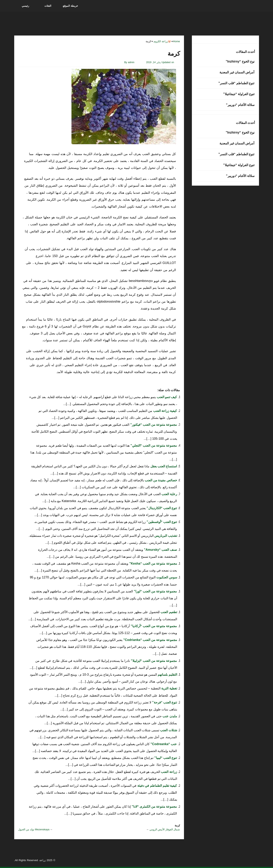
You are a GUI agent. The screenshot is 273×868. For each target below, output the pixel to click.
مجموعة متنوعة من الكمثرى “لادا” (154, 807)
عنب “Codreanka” (163, 744)
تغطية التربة (169, 688)
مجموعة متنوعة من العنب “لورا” (155, 591)
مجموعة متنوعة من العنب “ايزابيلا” (153, 661)
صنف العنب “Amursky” (160, 550)
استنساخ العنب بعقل (163, 466)
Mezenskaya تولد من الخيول (34, 829)
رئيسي (25, 6)
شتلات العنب (168, 730)
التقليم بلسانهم (167, 675)
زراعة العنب (169, 772)
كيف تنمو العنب (166, 397)
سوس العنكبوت (166, 577)
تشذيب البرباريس (165, 536)
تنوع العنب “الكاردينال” (161, 508)
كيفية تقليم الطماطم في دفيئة (157, 786)
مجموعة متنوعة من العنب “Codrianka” (150, 640)
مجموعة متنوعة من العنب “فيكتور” (153, 425)
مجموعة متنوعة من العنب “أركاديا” (153, 626)
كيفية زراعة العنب (165, 411)
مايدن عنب (169, 716)
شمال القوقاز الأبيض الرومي (165, 829)
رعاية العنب (169, 494)
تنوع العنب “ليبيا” (165, 758)
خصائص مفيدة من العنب (160, 480)
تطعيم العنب (168, 612)
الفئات (48, 6)
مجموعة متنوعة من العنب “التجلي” (153, 446)
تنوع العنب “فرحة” (164, 702)
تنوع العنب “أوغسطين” (161, 522)
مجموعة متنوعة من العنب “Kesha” (153, 564)
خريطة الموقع (70, 6)
